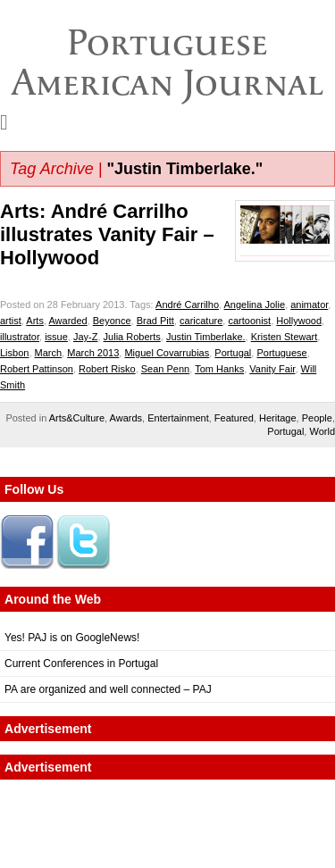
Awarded (67, 321)
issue (56, 337)
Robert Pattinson (37, 369)
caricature (201, 321)
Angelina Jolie (255, 305)
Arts (35, 321)
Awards (126, 418)
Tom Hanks (219, 369)
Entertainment (178, 418)
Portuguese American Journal (167, 62)
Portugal (233, 353)
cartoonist (249, 321)
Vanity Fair (272, 369)
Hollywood (299, 321)
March (49, 353)
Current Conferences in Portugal (81, 664)
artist (11, 321)
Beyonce (112, 321)
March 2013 (93, 353)
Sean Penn (165, 369)
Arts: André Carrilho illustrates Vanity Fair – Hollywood (107, 234)
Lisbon (14, 353)
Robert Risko (107, 369)
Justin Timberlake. (206, 337)
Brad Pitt (155, 321)
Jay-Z (86, 337)
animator (309, 305)
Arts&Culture (77, 418)
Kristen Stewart (285, 337)
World (322, 431)
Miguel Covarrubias (167, 353)
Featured (234, 418)
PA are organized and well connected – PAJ (108, 689)
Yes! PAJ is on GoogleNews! (72, 638)
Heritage (278, 418)
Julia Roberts (132, 337)
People (317, 418)
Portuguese (281, 353)
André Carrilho (187, 305)
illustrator (20, 337)
